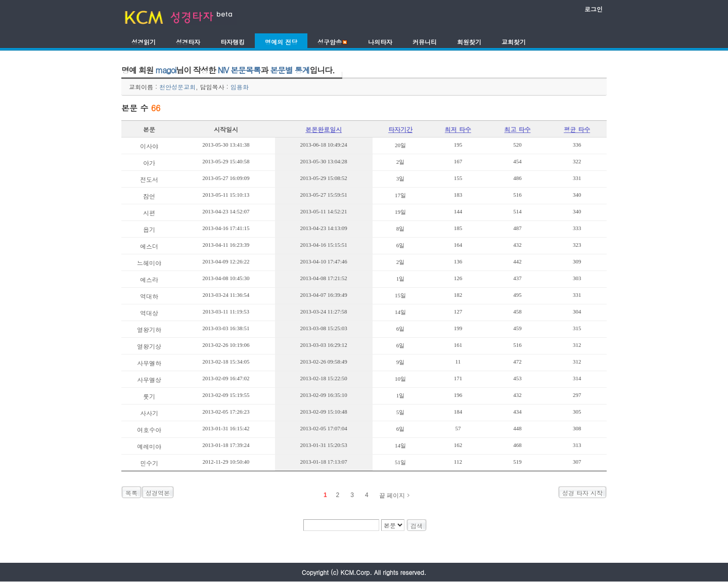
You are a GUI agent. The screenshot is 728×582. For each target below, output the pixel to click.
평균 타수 (577, 129)
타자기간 (400, 129)
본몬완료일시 (324, 129)
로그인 (594, 9)
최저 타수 (458, 129)
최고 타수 (517, 129)
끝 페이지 (392, 496)
